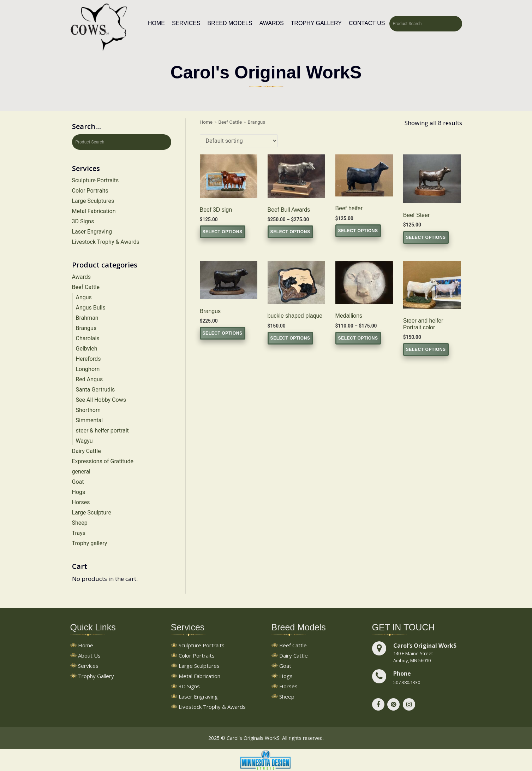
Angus (84, 297)
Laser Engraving (92, 232)
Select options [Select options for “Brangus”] (223, 333)
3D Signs (83, 221)
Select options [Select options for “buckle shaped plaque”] (290, 338)
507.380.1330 (407, 682)
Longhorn (88, 369)
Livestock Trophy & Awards (106, 242)
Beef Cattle (86, 287)
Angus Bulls (91, 308)
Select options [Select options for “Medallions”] (358, 338)
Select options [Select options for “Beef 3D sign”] (223, 232)
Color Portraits (90, 191)
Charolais (88, 338)
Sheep (80, 523)
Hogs (79, 492)
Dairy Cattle (86, 451)
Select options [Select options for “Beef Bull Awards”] (290, 232)
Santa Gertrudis (95, 390)
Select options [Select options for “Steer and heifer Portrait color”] (426, 349)
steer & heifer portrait (102, 431)
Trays (79, 533)
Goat (78, 482)
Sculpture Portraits (95, 180)
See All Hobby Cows (101, 400)
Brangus (86, 328)
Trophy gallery (90, 543)
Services (186, 23)
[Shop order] (239, 141)
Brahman (87, 318)
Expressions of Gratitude (103, 461)
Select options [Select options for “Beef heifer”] (358, 231)
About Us (89, 656)
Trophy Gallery (316, 23)
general (81, 472)
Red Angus (89, 379)
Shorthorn (88, 410)
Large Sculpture (92, 513)
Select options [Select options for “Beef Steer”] (426, 237)
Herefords (88, 359)
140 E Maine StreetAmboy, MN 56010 (413, 657)
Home (156, 23)
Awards (272, 23)
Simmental (89, 420)
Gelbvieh (87, 349)
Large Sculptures (93, 201)
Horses (81, 502)
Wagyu (84, 441)
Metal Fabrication (94, 211)
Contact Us (367, 23)
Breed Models (230, 23)
